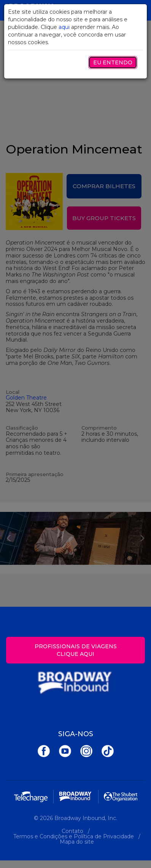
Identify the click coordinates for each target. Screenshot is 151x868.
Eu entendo (113, 62)
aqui (64, 27)
